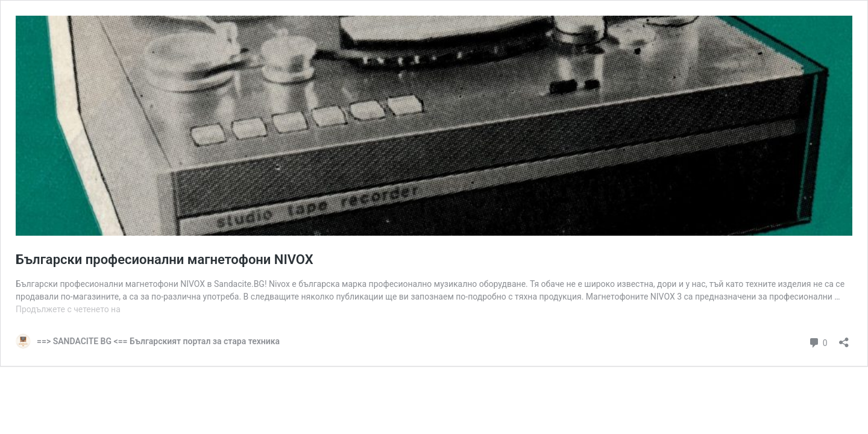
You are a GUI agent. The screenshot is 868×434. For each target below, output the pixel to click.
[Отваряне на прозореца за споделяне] (844, 338)
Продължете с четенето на (68, 309)
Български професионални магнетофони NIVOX (165, 259)
